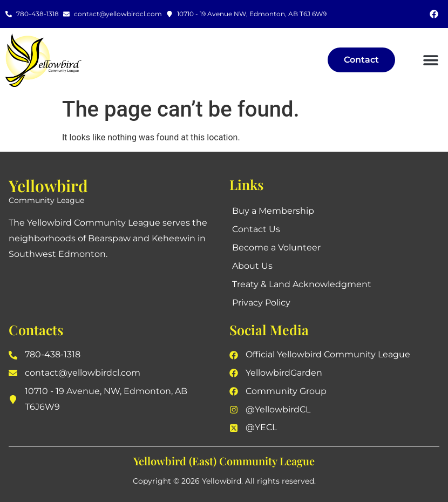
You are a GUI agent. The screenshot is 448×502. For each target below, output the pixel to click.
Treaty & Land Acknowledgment (302, 284)
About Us (252, 266)
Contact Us (256, 229)
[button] (430, 60)
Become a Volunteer (276, 247)
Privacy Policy (261, 303)
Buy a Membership (273, 211)
